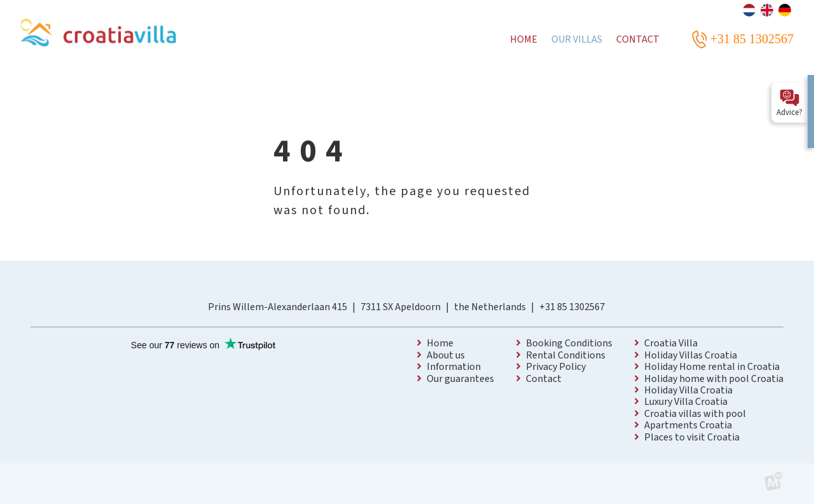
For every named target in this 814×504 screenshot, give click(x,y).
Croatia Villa (671, 343)
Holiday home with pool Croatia (714, 379)
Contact (544, 379)
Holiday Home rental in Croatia (712, 367)
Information (454, 367)
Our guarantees (460, 379)
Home (440, 343)
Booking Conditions (569, 343)
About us (446, 355)
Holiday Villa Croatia (688, 390)
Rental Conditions (566, 355)
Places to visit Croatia (692, 437)
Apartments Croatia (688, 425)
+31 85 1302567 (572, 307)
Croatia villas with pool (695, 414)
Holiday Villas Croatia (691, 355)
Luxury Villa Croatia (686, 402)
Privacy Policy (556, 367)
